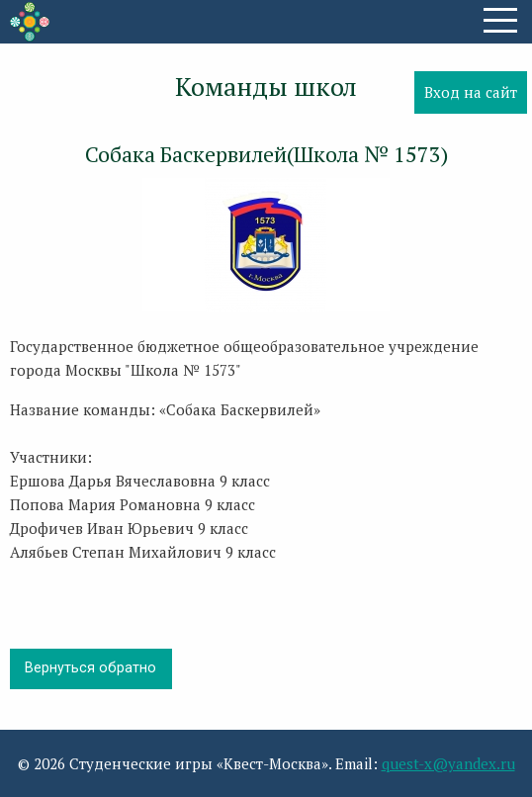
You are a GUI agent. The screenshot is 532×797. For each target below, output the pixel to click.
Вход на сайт (471, 92)
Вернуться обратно (90, 668)
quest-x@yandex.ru (448, 763)
